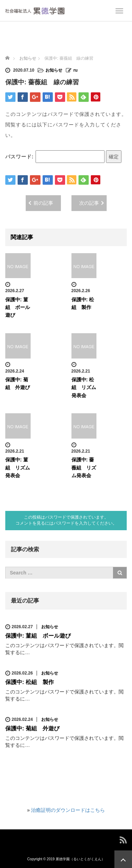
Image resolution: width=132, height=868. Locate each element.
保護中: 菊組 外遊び (32, 728)
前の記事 (43, 203)
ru (75, 70)
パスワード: (55, 157)
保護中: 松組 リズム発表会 (84, 387)
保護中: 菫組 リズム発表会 (18, 468)
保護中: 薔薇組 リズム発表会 (84, 468)
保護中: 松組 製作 (30, 682)
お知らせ (54, 70)
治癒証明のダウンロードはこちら (68, 810)
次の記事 (89, 203)
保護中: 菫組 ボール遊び (18, 307)
